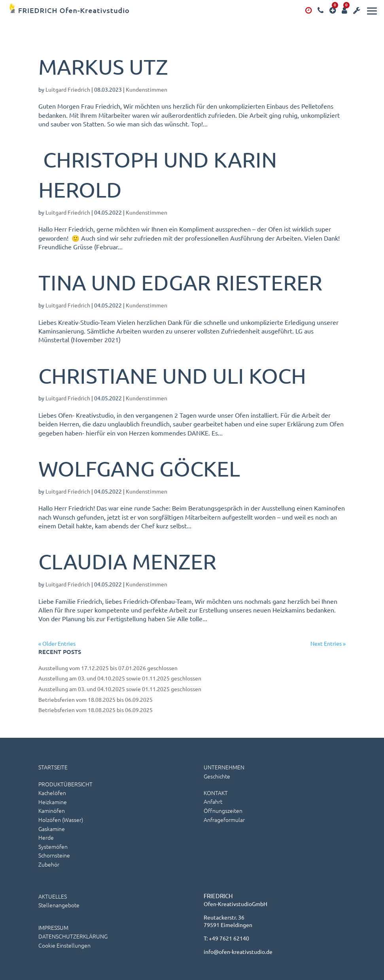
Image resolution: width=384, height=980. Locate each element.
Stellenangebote (59, 905)
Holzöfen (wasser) (61, 820)
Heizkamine (53, 802)
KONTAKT (216, 793)
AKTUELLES (53, 896)
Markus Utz (103, 67)
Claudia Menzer (127, 561)
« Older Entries (57, 643)
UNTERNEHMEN (224, 767)
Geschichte (217, 776)
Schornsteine (54, 855)
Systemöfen (53, 846)
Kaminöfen (52, 810)
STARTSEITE (53, 767)
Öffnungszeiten (223, 810)
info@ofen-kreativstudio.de (238, 952)
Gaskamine (52, 829)
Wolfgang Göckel (139, 468)
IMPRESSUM (53, 927)
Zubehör (49, 864)
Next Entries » (328, 643)
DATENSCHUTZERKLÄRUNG (73, 936)
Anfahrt (213, 801)
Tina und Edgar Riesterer (180, 282)
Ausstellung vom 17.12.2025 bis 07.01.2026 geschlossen (108, 668)
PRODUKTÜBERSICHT (65, 784)
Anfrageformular (224, 820)
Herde (46, 837)
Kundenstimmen (147, 89)
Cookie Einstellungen (64, 945)
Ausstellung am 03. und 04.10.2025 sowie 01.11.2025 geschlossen (120, 678)
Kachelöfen (52, 793)
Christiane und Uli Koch (172, 376)
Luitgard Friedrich (68, 89)
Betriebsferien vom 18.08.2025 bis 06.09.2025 (96, 699)
